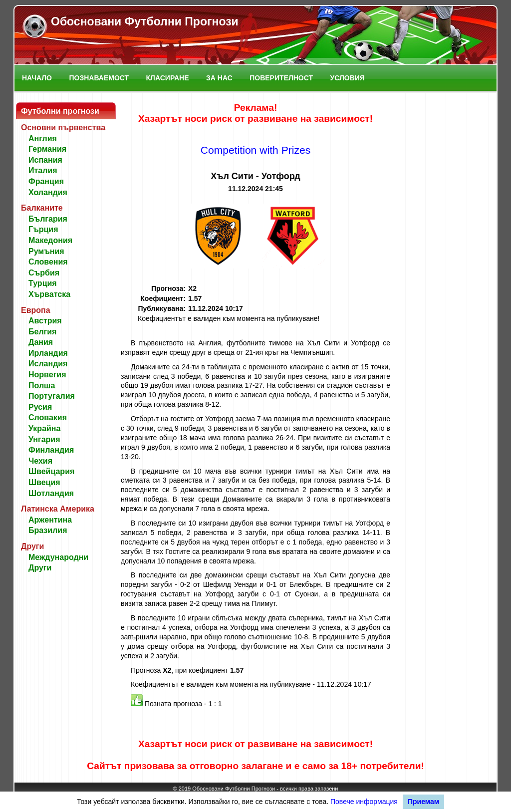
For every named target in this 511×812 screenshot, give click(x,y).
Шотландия (51, 493)
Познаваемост (99, 78)
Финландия (51, 450)
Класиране (168, 78)
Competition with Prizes (256, 150)
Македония (50, 240)
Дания (41, 342)
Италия (43, 170)
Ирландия (48, 353)
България (48, 219)
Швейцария (51, 471)
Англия (43, 138)
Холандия (48, 192)
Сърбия (44, 273)
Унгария (44, 439)
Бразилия (48, 530)
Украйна (44, 428)
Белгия (42, 332)
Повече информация (364, 802)
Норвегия (47, 375)
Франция (46, 181)
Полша (42, 386)
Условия (348, 78)
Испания (45, 160)
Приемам (423, 802)
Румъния (46, 251)
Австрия (45, 321)
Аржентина (50, 520)
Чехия (40, 461)
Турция (43, 283)
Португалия (52, 396)
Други (40, 568)
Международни (58, 557)
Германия (47, 149)
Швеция (44, 482)
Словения (48, 262)
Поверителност (281, 78)
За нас (219, 78)
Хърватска (49, 294)
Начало (37, 78)
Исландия (48, 364)
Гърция (43, 229)
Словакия (48, 417)
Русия (40, 407)
